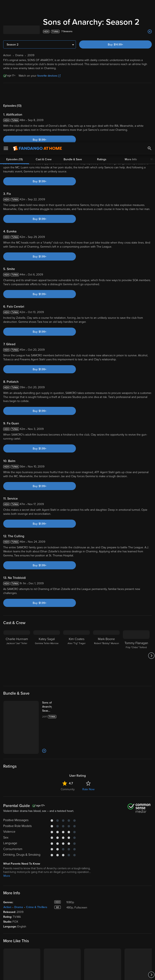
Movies (8, 912)
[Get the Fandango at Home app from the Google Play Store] (39, 882)
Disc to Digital (89, 918)
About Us (125, 906)
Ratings (102, 17)
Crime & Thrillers (37, 765)
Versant (33, 940)
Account (47, 912)
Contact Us (126, 930)
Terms (77, 940)
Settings (47, 918)
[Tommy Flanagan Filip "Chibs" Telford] (136, 513)
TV (5, 918)
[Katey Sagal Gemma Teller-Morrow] (47, 513)
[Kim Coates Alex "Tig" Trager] (76, 513)
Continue (92, 974)
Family (85, 912)
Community (68, 647)
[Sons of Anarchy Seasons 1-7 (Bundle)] (51, 564)
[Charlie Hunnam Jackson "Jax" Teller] (17, 513)
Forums (124, 924)
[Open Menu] (6, 6)
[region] (77, 957)
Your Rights (121, 944)
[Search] (150, 6)
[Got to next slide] (151, 513)
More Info (131, 17)
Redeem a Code (52, 930)
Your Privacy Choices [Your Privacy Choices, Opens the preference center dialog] (62, 974)
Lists (83, 906)
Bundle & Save (73, 17)
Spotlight (9, 906)
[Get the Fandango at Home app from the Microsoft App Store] (62, 882)
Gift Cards (87, 930)
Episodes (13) (15, 17)
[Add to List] (44, 609)
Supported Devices (131, 912)
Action (7, 765)
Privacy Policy (135, 940)
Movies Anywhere (92, 924)
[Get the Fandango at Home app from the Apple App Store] (14, 882)
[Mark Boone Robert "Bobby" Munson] (106, 513)
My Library (48, 906)
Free (6, 924)
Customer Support (131, 918)
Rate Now (88, 647)
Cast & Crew (44, 17)
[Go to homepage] (37, 6)
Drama (19, 765)
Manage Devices (52, 924)
